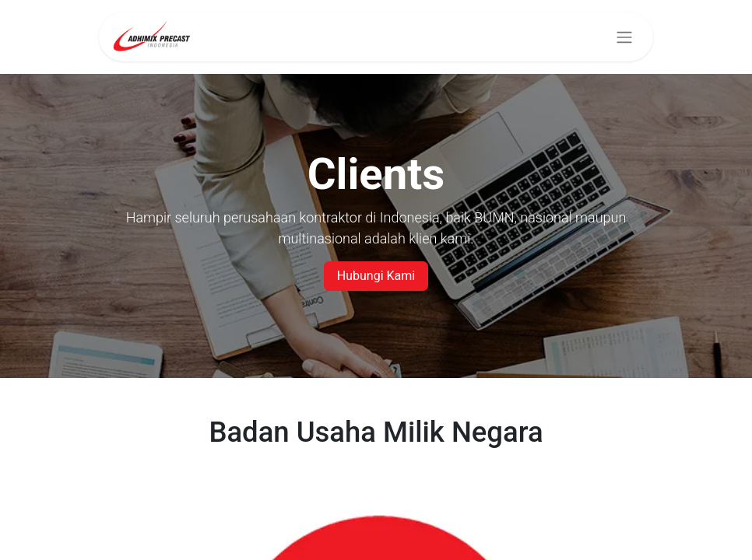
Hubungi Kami (376, 276)
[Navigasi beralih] (624, 37)
